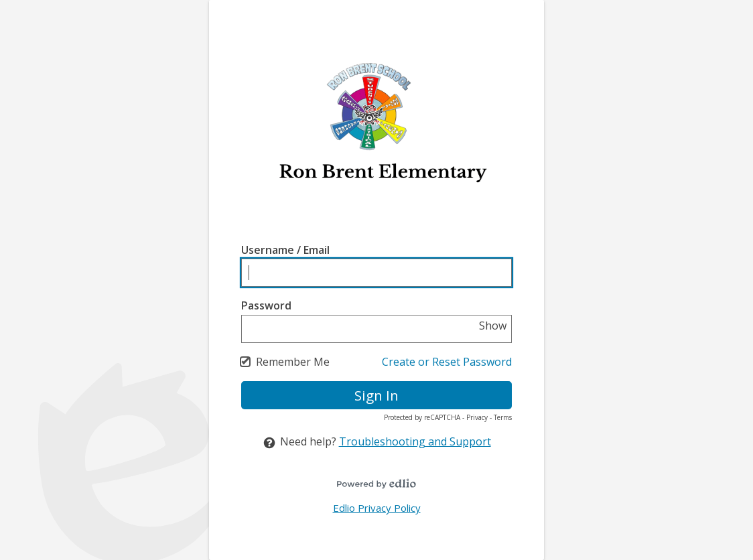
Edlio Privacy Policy (377, 508)
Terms (503, 417)
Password (266, 305)
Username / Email (285, 250)
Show (493, 326)
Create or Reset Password (447, 362)
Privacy (477, 417)
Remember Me (293, 362)
